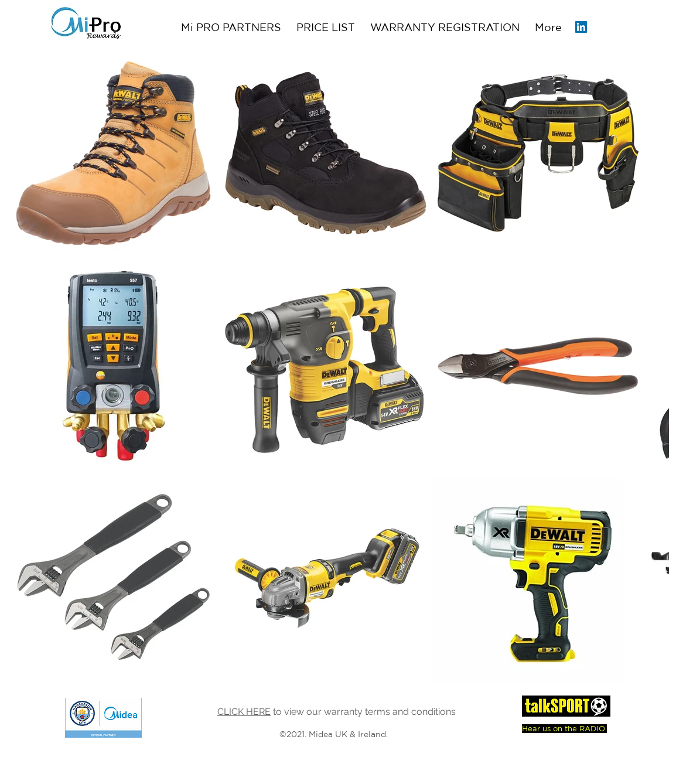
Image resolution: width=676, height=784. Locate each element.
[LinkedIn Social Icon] (581, 27)
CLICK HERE (244, 712)
